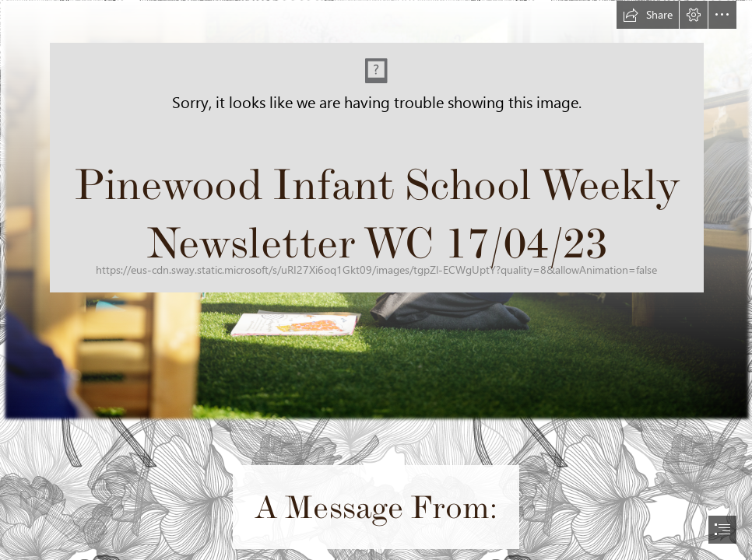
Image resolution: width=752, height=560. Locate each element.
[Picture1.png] (376, 211)
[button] (648, 15)
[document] (376, 280)
